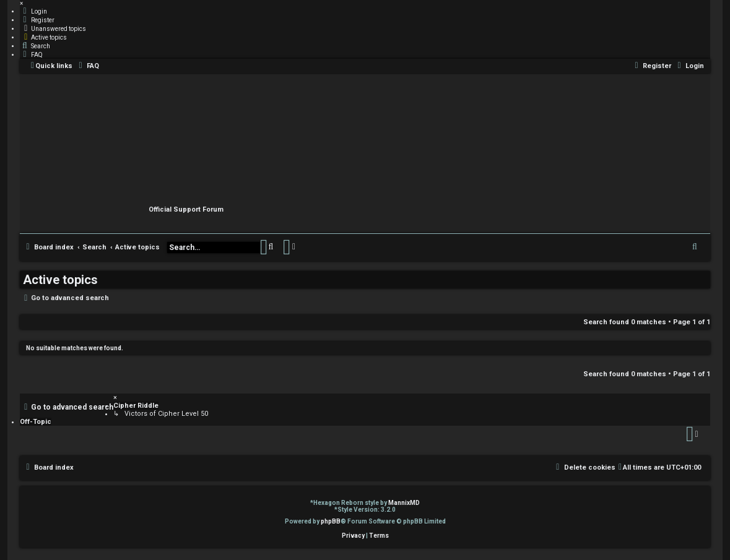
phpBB (331, 521)
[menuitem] (33, 11)
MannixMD (404, 503)
